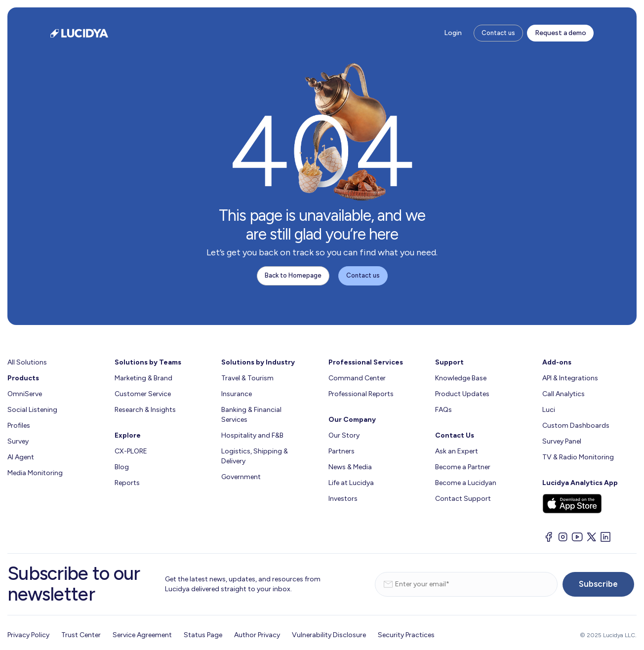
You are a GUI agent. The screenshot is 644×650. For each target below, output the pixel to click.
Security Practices (406, 635)
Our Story (344, 435)
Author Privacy (257, 635)
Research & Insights (145, 410)
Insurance (237, 394)
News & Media (350, 467)
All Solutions (27, 362)
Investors (343, 499)
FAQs (443, 410)
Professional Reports (361, 394)
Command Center (357, 378)
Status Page (203, 635)
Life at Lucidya (351, 483)
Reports (127, 483)
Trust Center (81, 635)
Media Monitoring (35, 473)
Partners (342, 451)
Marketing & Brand (143, 378)
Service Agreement (142, 635)
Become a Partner (463, 467)
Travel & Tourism (247, 378)
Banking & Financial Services (251, 415)
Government (241, 477)
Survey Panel (562, 441)
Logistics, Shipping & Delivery (255, 456)
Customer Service (143, 394)
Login (453, 33)
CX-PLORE (131, 451)
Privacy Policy (28, 635)
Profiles (19, 426)
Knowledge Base (461, 378)
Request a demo (561, 33)
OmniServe (25, 394)
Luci (549, 410)
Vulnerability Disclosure (329, 635)
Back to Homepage (293, 275)
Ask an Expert (457, 451)
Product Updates (462, 394)
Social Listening (32, 410)
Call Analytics (563, 394)
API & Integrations (570, 378)
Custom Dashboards (576, 426)
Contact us (498, 33)
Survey (18, 441)
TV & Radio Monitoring (578, 457)
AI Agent (21, 457)
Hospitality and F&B (252, 435)
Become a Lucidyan (466, 483)
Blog (122, 467)
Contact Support (463, 499)
